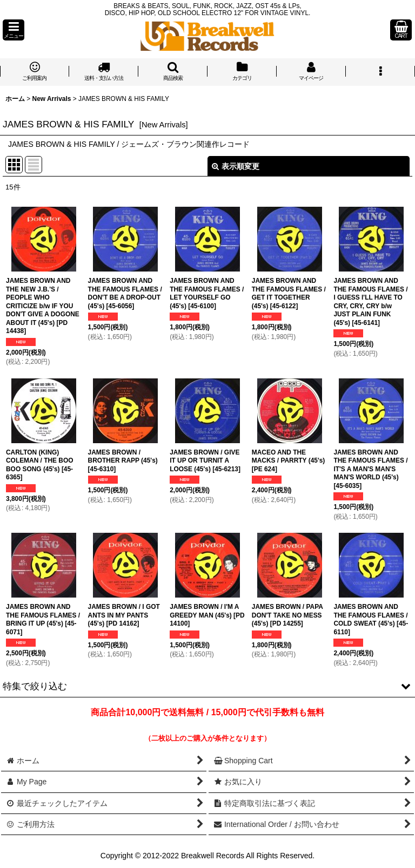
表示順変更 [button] (236, 166)
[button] (14, 30)
